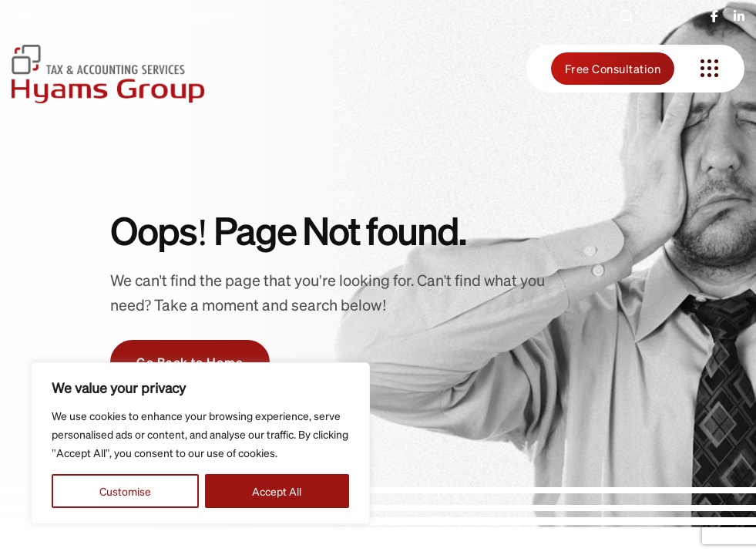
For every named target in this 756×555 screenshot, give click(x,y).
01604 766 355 (220, 16)
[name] (714, 16)
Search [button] (646, 16)
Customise (125, 491)
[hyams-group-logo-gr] (108, 68)
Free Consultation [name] (613, 69)
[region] (200, 443)
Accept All (277, 491)
